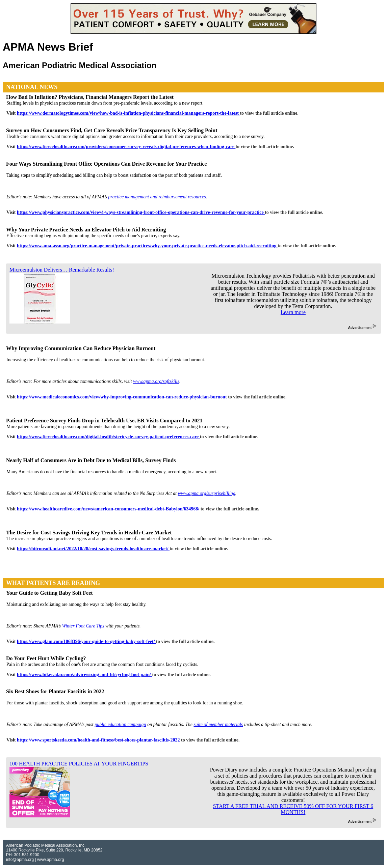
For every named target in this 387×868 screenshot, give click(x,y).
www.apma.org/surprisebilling (206, 493)
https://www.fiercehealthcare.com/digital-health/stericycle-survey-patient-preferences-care (108, 437)
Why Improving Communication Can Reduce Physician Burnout (81, 348)
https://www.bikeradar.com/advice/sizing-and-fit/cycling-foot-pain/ (84, 675)
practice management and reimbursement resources (157, 197)
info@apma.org (20, 860)
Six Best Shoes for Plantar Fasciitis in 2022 (55, 691)
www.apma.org (50, 860)
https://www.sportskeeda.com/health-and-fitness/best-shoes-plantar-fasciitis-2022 (99, 740)
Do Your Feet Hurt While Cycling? (46, 658)
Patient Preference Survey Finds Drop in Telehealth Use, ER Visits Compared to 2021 (104, 421)
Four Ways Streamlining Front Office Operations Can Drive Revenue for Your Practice (106, 164)
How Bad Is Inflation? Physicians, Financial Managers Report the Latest (90, 97)
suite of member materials (218, 724)
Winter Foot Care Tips (83, 626)
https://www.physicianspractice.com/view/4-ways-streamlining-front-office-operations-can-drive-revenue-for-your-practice (141, 212)
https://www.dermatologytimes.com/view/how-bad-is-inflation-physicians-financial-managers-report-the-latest (128, 113)
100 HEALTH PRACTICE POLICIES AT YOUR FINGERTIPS (79, 764)
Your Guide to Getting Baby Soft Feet (49, 593)
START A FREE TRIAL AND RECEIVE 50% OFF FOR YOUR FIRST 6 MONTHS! (293, 809)
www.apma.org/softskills (156, 381)
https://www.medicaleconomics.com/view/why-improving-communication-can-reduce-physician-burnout (122, 397)
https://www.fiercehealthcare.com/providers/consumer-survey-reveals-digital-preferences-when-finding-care (126, 147)
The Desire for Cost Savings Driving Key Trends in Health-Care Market (89, 533)
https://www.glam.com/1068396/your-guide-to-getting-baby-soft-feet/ (86, 641)
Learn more (293, 312)
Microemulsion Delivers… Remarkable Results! (62, 270)
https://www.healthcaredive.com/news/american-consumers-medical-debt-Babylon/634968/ (109, 509)
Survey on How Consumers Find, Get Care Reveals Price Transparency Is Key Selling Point (112, 130)
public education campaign (120, 724)
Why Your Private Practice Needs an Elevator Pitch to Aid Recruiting (86, 230)
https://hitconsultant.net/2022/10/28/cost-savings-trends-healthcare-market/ (93, 549)
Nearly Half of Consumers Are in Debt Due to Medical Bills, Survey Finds (91, 460)
